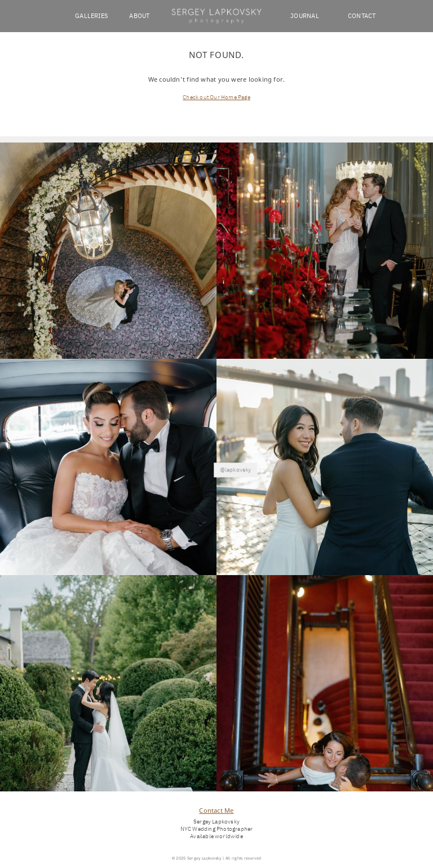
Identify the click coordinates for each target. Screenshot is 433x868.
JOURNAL (305, 16)
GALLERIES (91, 16)
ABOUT (139, 16)
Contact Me (216, 810)
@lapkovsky (216, 463)
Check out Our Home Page (216, 97)
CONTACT (362, 16)
